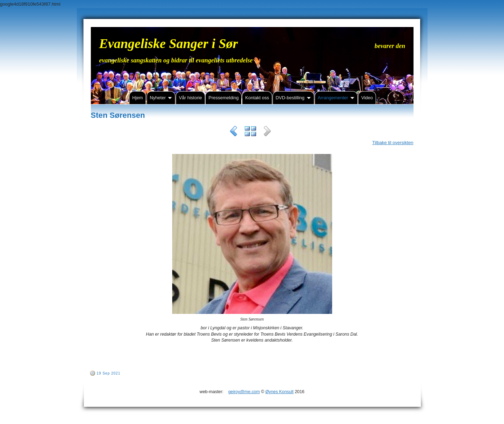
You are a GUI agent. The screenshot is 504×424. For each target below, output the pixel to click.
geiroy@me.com (244, 392)
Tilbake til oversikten (393, 143)
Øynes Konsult (280, 392)
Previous (234, 132)
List (250, 132)
